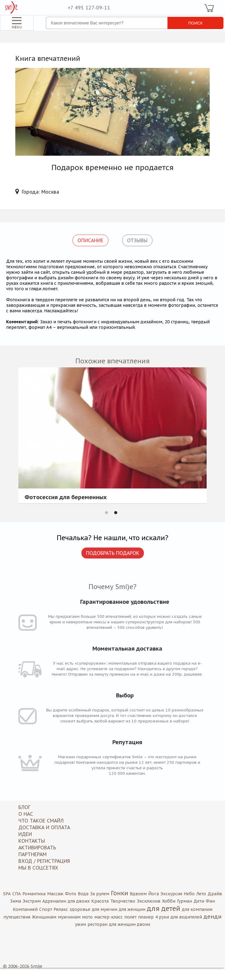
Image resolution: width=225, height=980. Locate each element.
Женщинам (44, 917)
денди (213, 917)
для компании (197, 909)
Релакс (61, 909)
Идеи (25, 834)
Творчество (123, 901)
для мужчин (105, 909)
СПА (17, 894)
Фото (71, 894)
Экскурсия (171, 894)
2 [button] (116, 513)
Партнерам (32, 854)
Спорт (46, 909)
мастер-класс (109, 917)
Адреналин (54, 901)
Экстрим (32, 901)
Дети (199, 901)
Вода (83, 894)
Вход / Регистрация (44, 861)
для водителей (186, 917)
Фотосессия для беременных (66, 498)
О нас (26, 814)
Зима (16, 901)
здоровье (80, 909)
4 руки (162, 917)
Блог (24, 807)
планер (146, 917)
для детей (164, 908)
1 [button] (107, 513)
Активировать (37, 848)
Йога (154, 894)
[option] (112, 435)
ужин (81, 924)
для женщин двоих (130, 924)
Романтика (34, 894)
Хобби (169, 901)
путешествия (17, 917)
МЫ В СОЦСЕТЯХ (38, 868)
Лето (201, 894)
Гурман (184, 901)
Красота (100, 901)
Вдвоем (138, 894)
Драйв (215, 894)
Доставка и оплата (44, 827)
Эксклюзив (149, 901)
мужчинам (69, 917)
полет (130, 917)
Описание (90, 240)
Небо (189, 894)
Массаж (55, 894)
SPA (7, 894)
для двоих (79, 901)
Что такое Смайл (41, 821)
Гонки (120, 893)
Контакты (32, 841)
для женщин (132, 909)
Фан (210, 901)
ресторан (97, 924)
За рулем (100, 894)
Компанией (25, 909)
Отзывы (137, 240)
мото (87, 917)
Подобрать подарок (113, 553)
